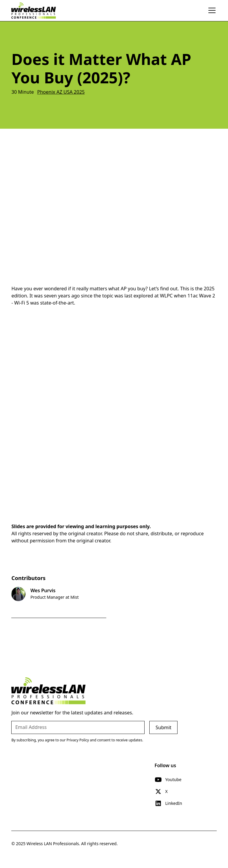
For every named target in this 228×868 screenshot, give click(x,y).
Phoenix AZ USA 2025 (61, 92)
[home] (34, 10)
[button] (211, 10)
